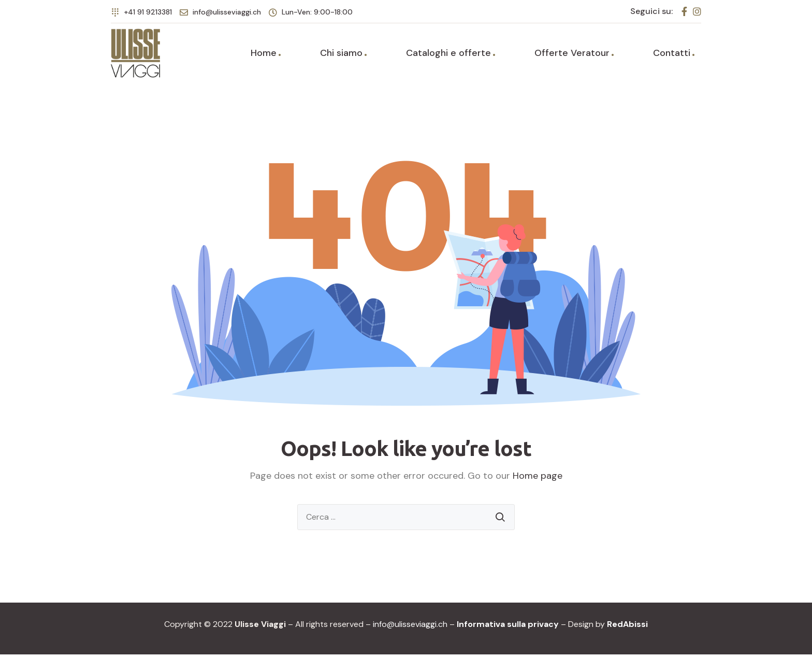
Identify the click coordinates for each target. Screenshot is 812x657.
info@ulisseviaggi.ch (410, 627)
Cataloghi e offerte (448, 54)
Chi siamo (341, 54)
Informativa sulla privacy (508, 627)
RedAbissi (627, 627)
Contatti (672, 54)
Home (264, 54)
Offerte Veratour (572, 54)
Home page (538, 478)
